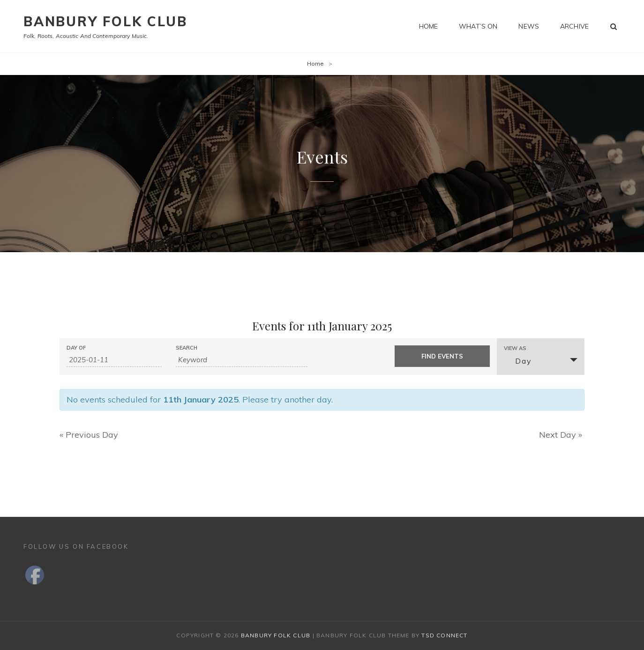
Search (187, 348)
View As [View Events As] (515, 348)
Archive (574, 26)
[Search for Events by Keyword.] (242, 360)
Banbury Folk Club (105, 21)
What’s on (478, 26)
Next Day (561, 435)
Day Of (76, 348)
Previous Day (89, 435)
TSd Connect (444, 635)
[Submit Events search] (442, 356)
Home (429, 26)
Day (518, 361)
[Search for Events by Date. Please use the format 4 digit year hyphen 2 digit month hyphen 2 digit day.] (114, 360)
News (529, 26)
